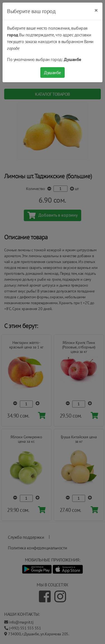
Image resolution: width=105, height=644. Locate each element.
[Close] (96, 10)
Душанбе (53, 72)
